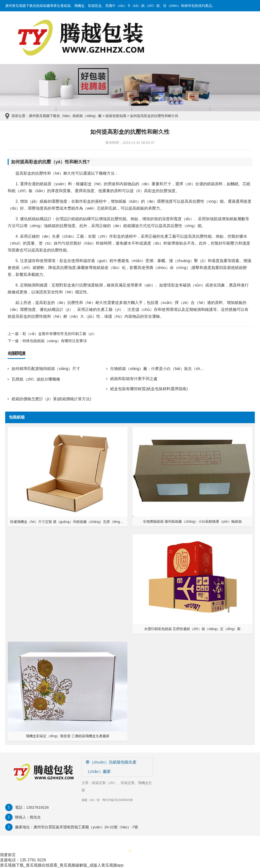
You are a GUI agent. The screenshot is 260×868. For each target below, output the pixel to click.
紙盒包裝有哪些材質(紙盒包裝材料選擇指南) (149, 389)
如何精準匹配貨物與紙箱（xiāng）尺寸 (46, 369)
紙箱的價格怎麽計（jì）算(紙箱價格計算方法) (51, 399)
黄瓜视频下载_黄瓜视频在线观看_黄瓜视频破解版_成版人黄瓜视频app (62, 865)
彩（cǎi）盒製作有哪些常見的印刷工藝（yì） (60, 334)
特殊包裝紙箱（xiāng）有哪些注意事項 (55, 341)
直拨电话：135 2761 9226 (23, 860)
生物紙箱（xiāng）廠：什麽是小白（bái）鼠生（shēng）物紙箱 (166, 369)
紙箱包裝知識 (116, 116)
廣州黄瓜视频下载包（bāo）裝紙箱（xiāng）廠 (65, 116)
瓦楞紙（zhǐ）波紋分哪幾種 (36, 379)
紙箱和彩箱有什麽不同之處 (134, 379)
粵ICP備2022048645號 (118, 800)
